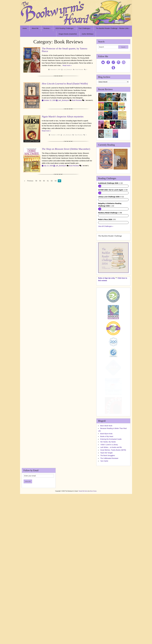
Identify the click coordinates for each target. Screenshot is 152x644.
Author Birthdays (88, 34)
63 (56, 181)
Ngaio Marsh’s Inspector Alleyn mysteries (63, 117)
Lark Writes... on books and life (111, 543)
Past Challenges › (85, 28)
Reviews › (47, 28)
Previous (30, 181)
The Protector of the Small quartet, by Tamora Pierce (65, 50)
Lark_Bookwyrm (68, 69)
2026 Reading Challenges (64, 28)
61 (48, 181)
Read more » (67, 65)
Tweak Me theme (83, 586)
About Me (35, 28)
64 (59, 181)
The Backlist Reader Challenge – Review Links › (113, 28)
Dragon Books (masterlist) (68, 34)
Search (123, 47)
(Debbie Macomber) (66, 149)
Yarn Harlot (104, 556)
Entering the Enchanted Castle (111, 534)
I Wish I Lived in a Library (109, 540)
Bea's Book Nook (106, 521)
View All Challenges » (106, 322)
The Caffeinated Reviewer (109, 554)
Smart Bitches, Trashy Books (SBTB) (113, 545)
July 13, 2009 (49, 166)
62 (52, 181)
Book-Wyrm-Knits (106, 529)
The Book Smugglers (108, 551)
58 (36, 181)
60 (44, 181)
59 (40, 181)
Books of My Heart (107, 532)
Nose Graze (93, 586)
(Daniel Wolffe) (65, 84)
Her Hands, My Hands (108, 537)
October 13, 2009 (50, 100)
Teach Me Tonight (106, 548)
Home (25, 28)
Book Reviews (79, 69)
